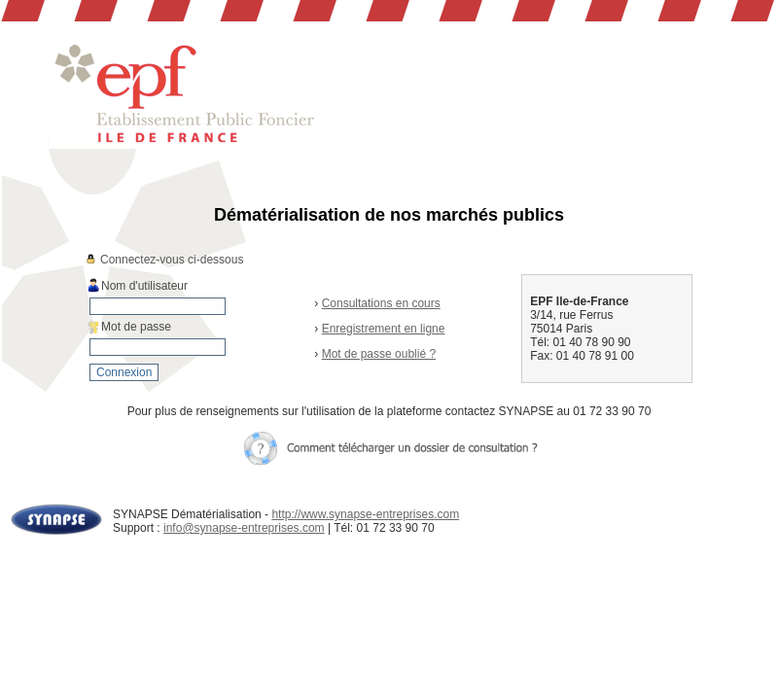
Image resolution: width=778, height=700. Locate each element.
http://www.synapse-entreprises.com (365, 514)
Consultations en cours (381, 303)
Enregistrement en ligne (384, 329)
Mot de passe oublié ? (379, 354)
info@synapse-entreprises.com (244, 528)
